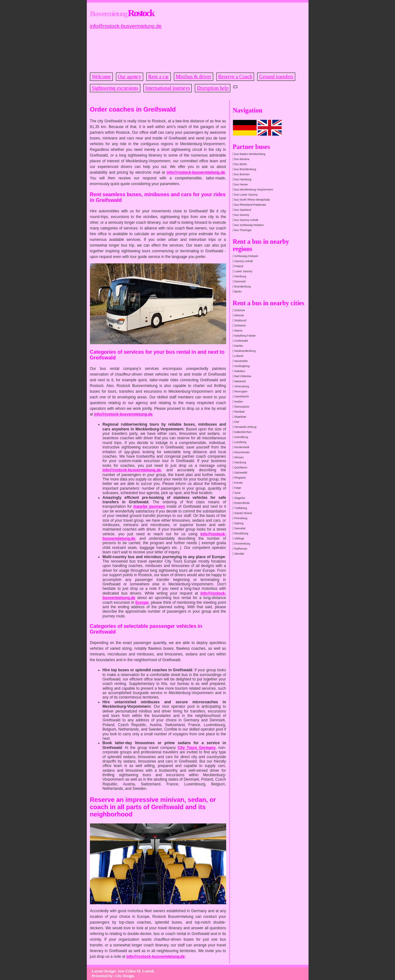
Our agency (130, 77)
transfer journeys (149, 506)
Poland (239, 266)
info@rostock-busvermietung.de (126, 26)
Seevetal (240, 528)
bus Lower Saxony (246, 195)
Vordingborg (242, 366)
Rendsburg (241, 533)
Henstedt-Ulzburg (245, 427)
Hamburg (240, 276)
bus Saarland (243, 210)
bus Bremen (242, 174)
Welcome (101, 77)
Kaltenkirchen (243, 432)
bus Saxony (242, 215)
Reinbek (240, 412)
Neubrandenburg (245, 351)
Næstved (240, 381)
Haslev (239, 402)
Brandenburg (243, 287)
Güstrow (240, 310)
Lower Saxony (243, 271)
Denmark (240, 281)
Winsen (239, 457)
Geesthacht (242, 397)
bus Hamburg (243, 179)
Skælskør (240, 417)
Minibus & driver (194, 77)
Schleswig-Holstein (246, 256)
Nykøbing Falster (245, 336)
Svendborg (241, 437)
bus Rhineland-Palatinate (250, 205)
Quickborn (241, 467)
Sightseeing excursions (115, 88)
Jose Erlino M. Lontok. (136, 971)
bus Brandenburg (245, 169)
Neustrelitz (241, 361)
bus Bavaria (242, 159)
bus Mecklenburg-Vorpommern (254, 190)
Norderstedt (242, 447)
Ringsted (240, 478)
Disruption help (213, 88)
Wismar (239, 315)
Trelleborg (241, 508)
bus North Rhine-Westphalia (252, 200)
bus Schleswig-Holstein (249, 225)
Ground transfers (276, 77)
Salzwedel (241, 473)
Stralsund (240, 320)
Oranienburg (242, 544)
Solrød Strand (243, 513)
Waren (239, 331)
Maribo (239, 346)
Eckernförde (242, 503)
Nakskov (240, 371)
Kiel (237, 422)
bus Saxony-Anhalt (246, 220)
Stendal (239, 554)
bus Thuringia (243, 230)
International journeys (168, 88)
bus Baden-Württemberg (250, 154)
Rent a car (159, 77)
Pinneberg (241, 518)
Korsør (239, 483)
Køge (238, 488)
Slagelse (240, 498)
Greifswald (241, 341)
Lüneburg (240, 442)
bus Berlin (241, 164)
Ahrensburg (242, 386)
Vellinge (239, 538)
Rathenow (241, 549)
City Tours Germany (197, 748)
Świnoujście (242, 407)
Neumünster (242, 452)
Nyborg (239, 523)
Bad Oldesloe (243, 376)
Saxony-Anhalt (244, 261)
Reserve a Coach (235, 77)
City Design (124, 976)
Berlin (238, 292)
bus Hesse (241, 184)
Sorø (238, 493)
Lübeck (239, 356)
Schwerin (240, 326)
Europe (142, 603)
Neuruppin (241, 391)
